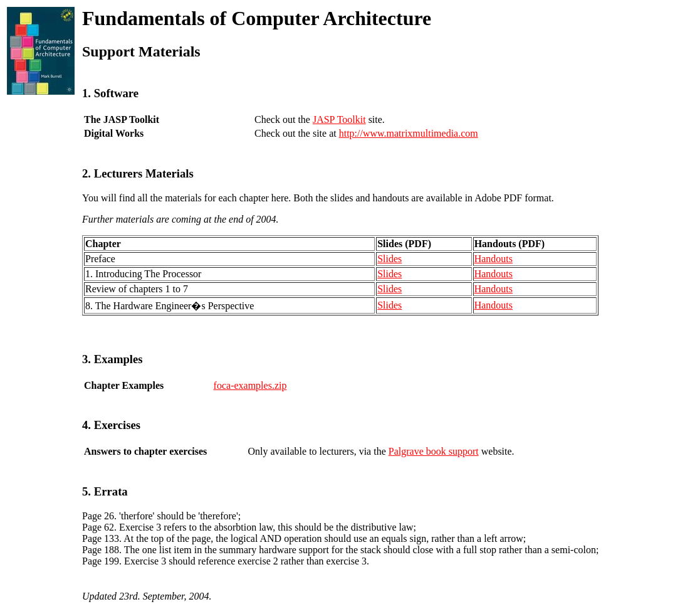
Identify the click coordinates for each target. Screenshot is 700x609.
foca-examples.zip (250, 385)
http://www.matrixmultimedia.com (409, 133)
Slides (389, 259)
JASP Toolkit (339, 119)
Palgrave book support (434, 451)
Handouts (494, 259)
